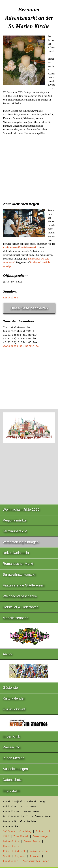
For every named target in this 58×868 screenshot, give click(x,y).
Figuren (20, 856)
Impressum (11, 791)
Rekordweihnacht (16, 553)
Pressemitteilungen (36, 861)
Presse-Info (12, 747)
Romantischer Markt (18, 564)
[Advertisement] (29, 167)
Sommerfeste (32, 841)
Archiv (8, 654)
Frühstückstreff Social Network (20, 247)
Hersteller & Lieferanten (21, 607)
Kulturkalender (14, 698)
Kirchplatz (11, 298)
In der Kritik (11, 736)
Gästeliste (10, 688)
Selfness (9, 832)
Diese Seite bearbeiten (29, 308)
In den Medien (14, 758)
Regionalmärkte (15, 520)
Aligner (35, 856)
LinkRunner (11, 861)
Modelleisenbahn (16, 618)
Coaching (25, 832)
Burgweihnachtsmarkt (19, 574)
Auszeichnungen (15, 769)
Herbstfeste (11, 846)
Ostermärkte (11, 841)
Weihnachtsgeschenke (20, 596)
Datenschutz (12, 780)
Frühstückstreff (14, 709)
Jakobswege (40, 837)
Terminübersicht (15, 531)
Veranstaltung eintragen (21, 542)
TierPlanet (21, 837)
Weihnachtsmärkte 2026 (21, 509)
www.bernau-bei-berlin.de (21, 346)
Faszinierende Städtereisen (24, 585)
